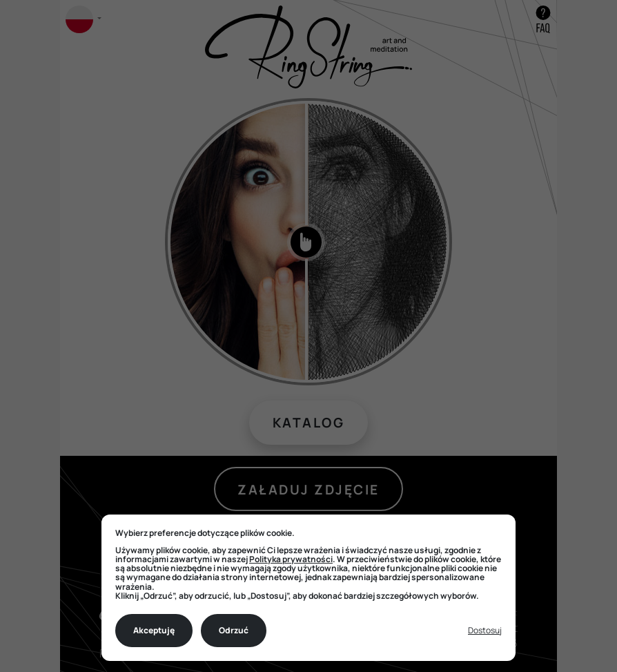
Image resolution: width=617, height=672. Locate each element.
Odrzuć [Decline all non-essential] (234, 630)
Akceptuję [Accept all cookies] (154, 630)
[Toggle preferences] (485, 631)
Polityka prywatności (291, 559)
